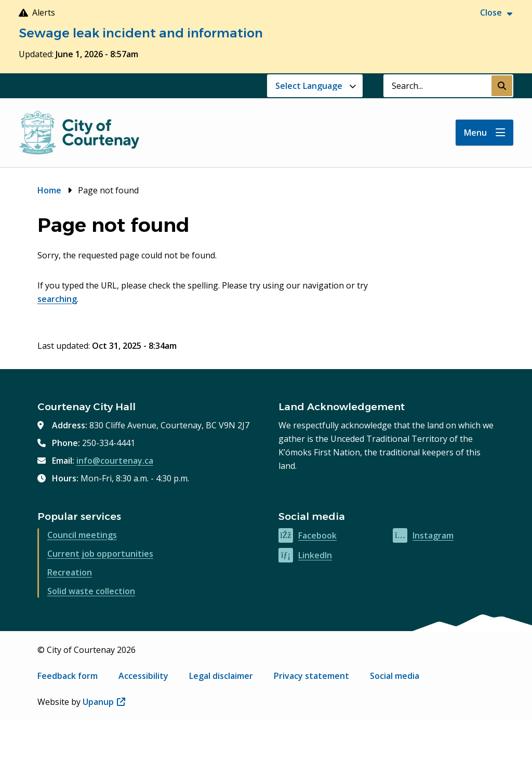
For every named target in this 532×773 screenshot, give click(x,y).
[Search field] (437, 86)
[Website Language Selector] (315, 86)
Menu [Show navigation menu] (475, 133)
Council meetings (82, 535)
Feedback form (68, 676)
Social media (395, 676)
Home (49, 190)
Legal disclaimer (221, 676)
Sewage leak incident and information (141, 33)
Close (491, 12)
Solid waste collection (91, 591)
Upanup (104, 702)
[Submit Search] (502, 86)
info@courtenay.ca (115, 461)
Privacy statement (311, 676)
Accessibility (143, 676)
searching (57, 299)
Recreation (70, 572)
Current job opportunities (100, 554)
